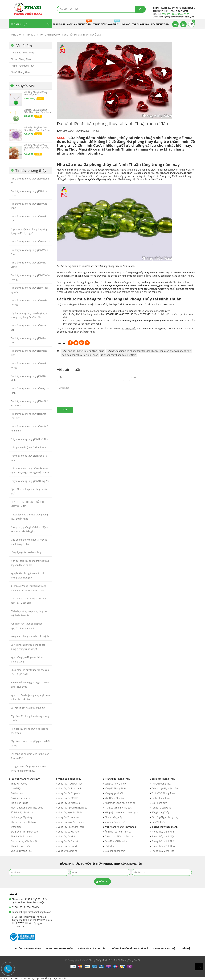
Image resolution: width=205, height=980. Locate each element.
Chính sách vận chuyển (92, 948)
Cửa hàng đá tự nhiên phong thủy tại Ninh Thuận (132, 351)
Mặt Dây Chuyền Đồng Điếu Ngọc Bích (35, 93)
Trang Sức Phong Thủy (22, 53)
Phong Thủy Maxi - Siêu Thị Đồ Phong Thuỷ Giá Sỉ (114, 960)
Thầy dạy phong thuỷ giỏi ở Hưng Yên (30, 481)
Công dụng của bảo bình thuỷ (26, 552)
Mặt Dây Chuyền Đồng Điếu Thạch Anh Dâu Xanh (37, 111)
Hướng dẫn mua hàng (28, 948)
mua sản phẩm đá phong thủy (176, 351)
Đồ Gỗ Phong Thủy (20, 72)
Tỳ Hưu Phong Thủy (21, 59)
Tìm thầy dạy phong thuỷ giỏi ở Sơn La (30, 241)
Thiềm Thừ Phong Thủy (22, 66)
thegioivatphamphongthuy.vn (155, 311)
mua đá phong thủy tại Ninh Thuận (80, 355)
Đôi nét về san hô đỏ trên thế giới (28, 708)
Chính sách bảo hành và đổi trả (129, 948)
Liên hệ (186, 948)
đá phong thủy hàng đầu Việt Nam (118, 355)
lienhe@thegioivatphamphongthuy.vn (32, 912)
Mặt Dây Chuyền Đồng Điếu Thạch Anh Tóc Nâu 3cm (37, 148)
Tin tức (96, 131)
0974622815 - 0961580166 (26, 907)
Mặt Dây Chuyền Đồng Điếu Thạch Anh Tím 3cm (37, 129)
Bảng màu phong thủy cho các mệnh (30, 636)
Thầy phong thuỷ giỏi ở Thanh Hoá (28, 447)
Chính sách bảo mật (165, 948)
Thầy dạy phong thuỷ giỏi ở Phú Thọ (29, 439)
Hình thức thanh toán (60, 948)
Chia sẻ (61, 343)
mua (108, 170)
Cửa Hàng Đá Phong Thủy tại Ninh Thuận (83, 351)
